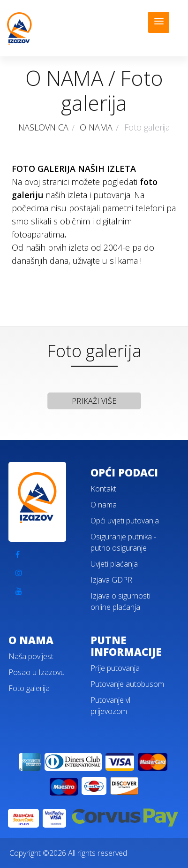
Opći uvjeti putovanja (125, 521)
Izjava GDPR (111, 580)
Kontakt (103, 489)
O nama (104, 505)
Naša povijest (31, 656)
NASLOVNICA (43, 127)
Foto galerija (29, 688)
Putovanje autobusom (127, 684)
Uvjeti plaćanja (114, 564)
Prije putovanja (115, 668)
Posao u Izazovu (37, 672)
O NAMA (96, 127)
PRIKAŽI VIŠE (94, 401)
